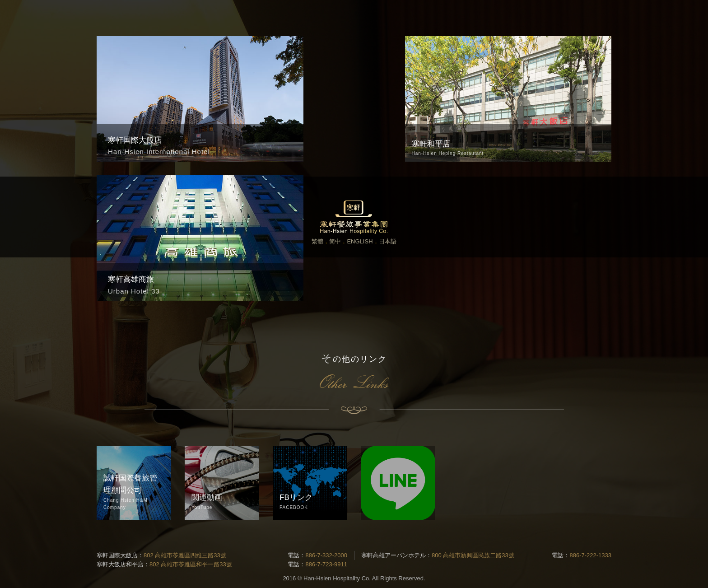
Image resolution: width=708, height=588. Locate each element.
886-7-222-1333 (590, 555)
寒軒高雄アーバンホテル (394, 555)
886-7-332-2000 (326, 555)
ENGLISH (360, 241)
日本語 (388, 241)
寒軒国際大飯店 (117, 555)
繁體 (317, 241)
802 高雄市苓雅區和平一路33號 (191, 564)
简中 (335, 241)
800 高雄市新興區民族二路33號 (473, 555)
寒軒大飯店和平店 (120, 564)
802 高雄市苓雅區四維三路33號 (185, 555)
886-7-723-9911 (326, 564)
